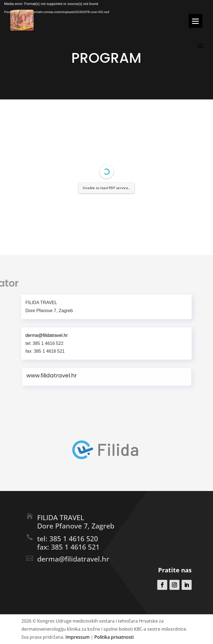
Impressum (78, 637)
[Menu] (196, 21)
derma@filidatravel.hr (73, 559)
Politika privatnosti (114, 637)
